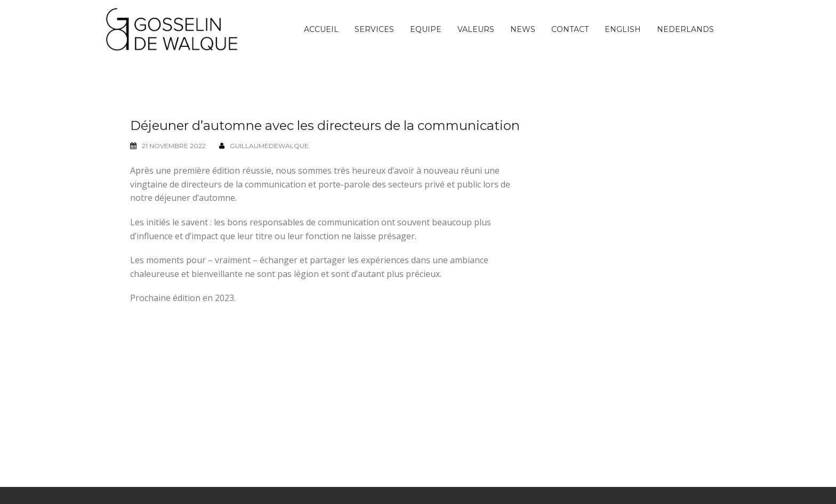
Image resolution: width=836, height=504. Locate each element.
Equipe (426, 29)
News (523, 29)
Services (374, 29)
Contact (570, 29)
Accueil (321, 29)
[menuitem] (623, 29)
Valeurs (476, 29)
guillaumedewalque (269, 146)
